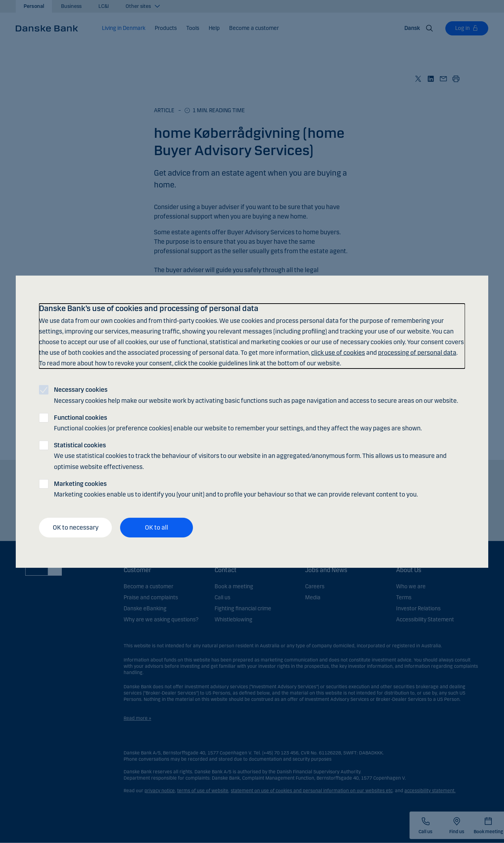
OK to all (157, 527)
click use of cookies (338, 353)
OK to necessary (76, 527)
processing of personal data (417, 353)
